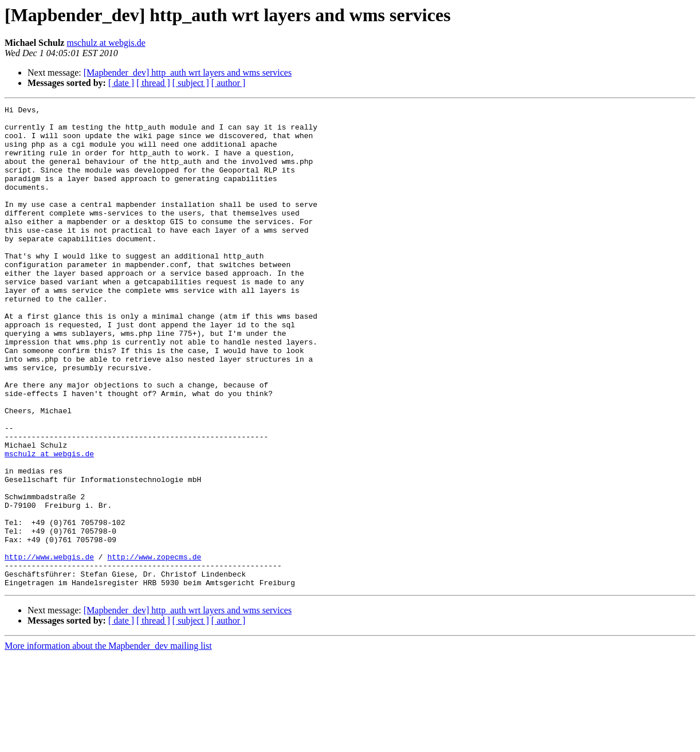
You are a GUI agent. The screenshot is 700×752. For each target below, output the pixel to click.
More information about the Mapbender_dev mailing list (108, 742)
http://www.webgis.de (49, 648)
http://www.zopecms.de (154, 648)
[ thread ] (153, 83)
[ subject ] (191, 83)
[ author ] (229, 83)
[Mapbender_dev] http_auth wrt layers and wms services (188, 73)
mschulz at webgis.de (106, 43)
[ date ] (121, 83)
